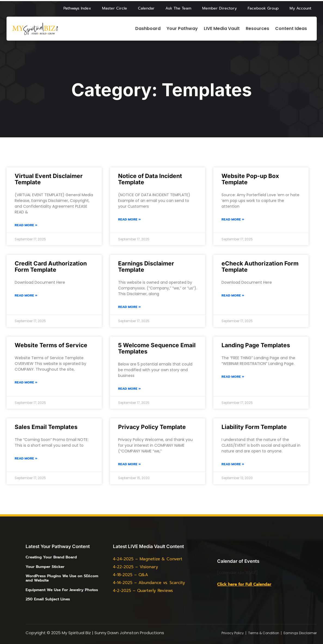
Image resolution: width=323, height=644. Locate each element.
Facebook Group (263, 8)
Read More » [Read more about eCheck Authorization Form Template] (233, 296)
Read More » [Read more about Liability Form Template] (233, 464)
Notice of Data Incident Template (150, 179)
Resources (257, 29)
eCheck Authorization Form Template (260, 267)
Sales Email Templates (46, 427)
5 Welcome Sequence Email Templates (157, 348)
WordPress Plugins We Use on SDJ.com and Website (62, 578)
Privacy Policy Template (152, 427)
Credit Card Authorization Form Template (51, 267)
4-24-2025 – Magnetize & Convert (148, 559)
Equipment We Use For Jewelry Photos (62, 590)
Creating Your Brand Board (51, 557)
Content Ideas (291, 29)
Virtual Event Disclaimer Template (49, 179)
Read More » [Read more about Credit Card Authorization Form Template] (26, 296)
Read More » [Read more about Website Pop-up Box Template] (233, 220)
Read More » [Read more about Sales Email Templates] (26, 459)
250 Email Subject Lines (48, 599)
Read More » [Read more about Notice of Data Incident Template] (129, 220)
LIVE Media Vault (222, 29)
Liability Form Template (254, 427)
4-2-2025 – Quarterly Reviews (143, 591)
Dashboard (148, 29)
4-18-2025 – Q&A (130, 575)
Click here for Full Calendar (244, 584)
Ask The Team (178, 8)
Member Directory (219, 8)
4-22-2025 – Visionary (136, 567)
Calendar (146, 8)
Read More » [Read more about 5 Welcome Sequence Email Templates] (129, 389)
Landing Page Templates (256, 345)
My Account (300, 8)
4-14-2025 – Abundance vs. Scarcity (149, 583)
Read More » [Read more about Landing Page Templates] (233, 377)
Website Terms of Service (51, 345)
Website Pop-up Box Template (250, 179)
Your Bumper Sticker (45, 567)
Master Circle (115, 8)
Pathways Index (77, 8)
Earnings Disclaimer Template (146, 267)
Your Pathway (182, 29)
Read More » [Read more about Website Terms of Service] (26, 383)
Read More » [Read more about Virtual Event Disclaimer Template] (26, 225)
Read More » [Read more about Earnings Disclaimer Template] (129, 307)
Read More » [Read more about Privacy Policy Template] (129, 464)
